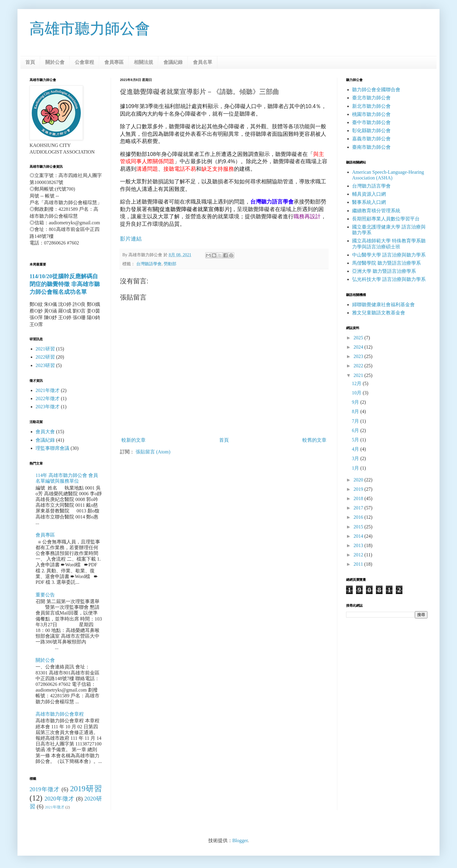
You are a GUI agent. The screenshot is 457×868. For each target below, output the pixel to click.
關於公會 (55, 62)
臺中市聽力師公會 (371, 122)
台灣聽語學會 (149, 264)
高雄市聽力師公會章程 (60, 714)
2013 (359, 545)
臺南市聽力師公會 (371, 147)
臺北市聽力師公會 (371, 98)
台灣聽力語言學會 (371, 186)
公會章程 (84, 62)
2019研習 (86, 789)
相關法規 (143, 62)
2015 (359, 527)
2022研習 (45, 357)
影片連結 (131, 239)
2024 (359, 347)
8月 (356, 411)
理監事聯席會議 (52, 448)
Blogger (240, 840)
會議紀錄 (173, 62)
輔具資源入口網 (369, 194)
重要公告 (45, 595)
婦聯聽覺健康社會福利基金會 (383, 305)
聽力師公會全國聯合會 (376, 90)
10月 (357, 393)
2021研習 (45, 349)
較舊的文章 (314, 440)
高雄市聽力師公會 (90, 29)
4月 (356, 449)
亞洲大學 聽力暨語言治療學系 (384, 271)
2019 (359, 489)
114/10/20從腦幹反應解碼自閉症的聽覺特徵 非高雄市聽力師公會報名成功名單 (65, 284)
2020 (359, 480)
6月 (356, 430)
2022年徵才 (48, 398)
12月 (357, 383)
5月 (356, 440)
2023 (359, 356)
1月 (356, 468)
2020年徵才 (60, 799)
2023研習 (45, 365)
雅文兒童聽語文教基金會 (379, 313)
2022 (359, 366)
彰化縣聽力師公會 (371, 131)
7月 (356, 421)
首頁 (30, 62)
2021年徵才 (48, 390)
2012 (359, 555)
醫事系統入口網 (369, 202)
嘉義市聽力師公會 (371, 139)
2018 (359, 498)
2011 (359, 564)
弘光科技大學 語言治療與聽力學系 (389, 279)
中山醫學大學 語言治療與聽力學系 (389, 255)
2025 (359, 338)
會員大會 (45, 432)
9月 (356, 402)
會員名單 (203, 62)
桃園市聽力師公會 (371, 114)
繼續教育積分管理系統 (376, 211)
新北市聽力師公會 (371, 106)
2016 (359, 517)
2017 (359, 508)
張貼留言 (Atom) (153, 452)
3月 (356, 458)
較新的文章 (134, 440)
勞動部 (170, 264)
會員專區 (114, 62)
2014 (359, 536)
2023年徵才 (48, 407)
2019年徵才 (45, 789)
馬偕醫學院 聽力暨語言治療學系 (386, 263)
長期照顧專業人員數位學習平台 (386, 219)
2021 (359, 375)
